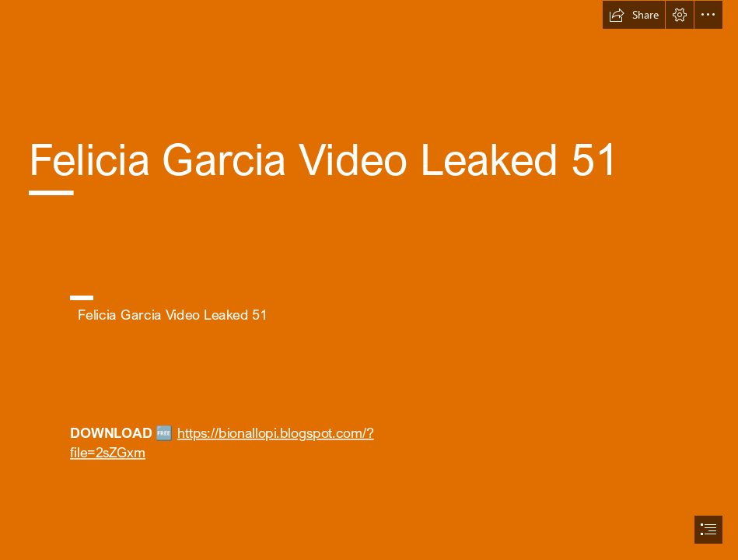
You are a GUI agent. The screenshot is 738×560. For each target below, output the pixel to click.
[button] (634, 15)
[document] (369, 280)
